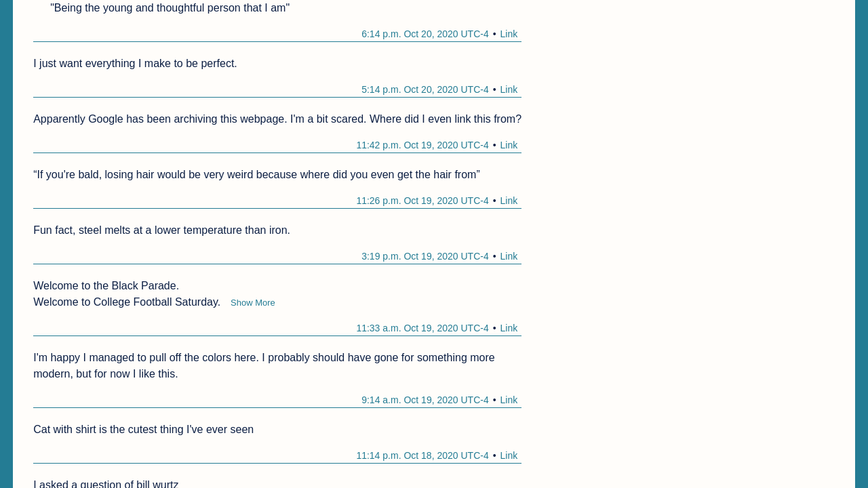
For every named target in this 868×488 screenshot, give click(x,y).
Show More (253, 303)
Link (509, 34)
